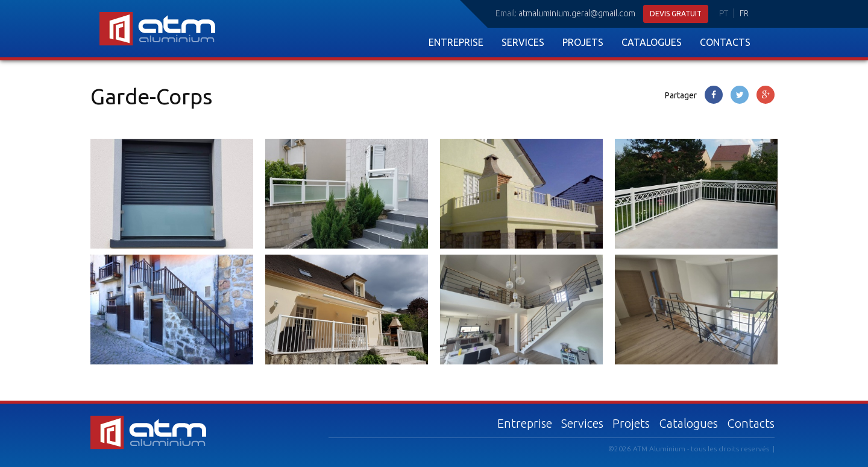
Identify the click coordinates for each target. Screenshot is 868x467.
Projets (583, 42)
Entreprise (456, 42)
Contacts (725, 42)
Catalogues (652, 42)
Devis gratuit (676, 14)
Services (523, 42)
